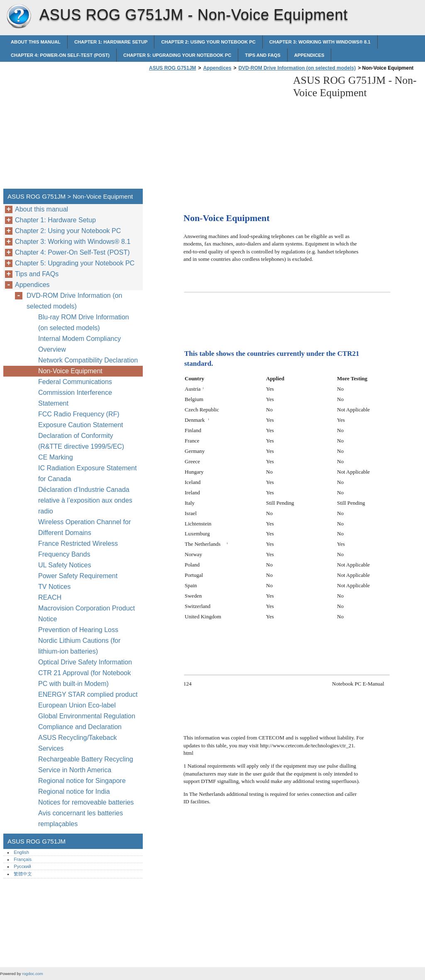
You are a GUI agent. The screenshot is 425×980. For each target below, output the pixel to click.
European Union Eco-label (77, 705)
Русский (22, 866)
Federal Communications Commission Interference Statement (75, 393)
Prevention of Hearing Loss (78, 630)
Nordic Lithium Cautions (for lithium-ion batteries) (79, 646)
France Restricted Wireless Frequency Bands (78, 549)
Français (23, 859)
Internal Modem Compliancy (79, 339)
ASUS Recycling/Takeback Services (77, 743)
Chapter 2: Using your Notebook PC (208, 42)
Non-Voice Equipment (71, 371)
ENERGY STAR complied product (88, 694)
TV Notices (54, 587)
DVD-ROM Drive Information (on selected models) (297, 68)
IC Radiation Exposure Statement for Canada (87, 473)
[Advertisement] (217, 132)
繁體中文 (23, 874)
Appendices (309, 55)
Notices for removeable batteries (86, 802)
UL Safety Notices (65, 565)
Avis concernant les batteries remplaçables (81, 818)
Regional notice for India (74, 792)
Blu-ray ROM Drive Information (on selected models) (84, 322)
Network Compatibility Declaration (88, 360)
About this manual (36, 42)
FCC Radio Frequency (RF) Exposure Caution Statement (81, 419)
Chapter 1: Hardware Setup (111, 42)
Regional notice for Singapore (82, 781)
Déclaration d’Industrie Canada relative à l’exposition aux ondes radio (85, 500)
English (21, 852)
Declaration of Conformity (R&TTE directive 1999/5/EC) (81, 441)
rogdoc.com (32, 974)
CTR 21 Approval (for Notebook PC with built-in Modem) (84, 678)
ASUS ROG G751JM (19, 17)
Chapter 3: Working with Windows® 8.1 (320, 42)
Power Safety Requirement (78, 576)
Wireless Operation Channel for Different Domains (84, 527)
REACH (50, 597)
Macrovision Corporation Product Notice (87, 614)
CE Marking (56, 457)
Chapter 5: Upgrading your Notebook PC (177, 55)
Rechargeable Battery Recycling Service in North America (86, 765)
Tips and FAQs (263, 55)
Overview (52, 349)
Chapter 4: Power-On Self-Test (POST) (60, 55)
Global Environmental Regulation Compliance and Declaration (87, 721)
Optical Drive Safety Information (85, 662)
